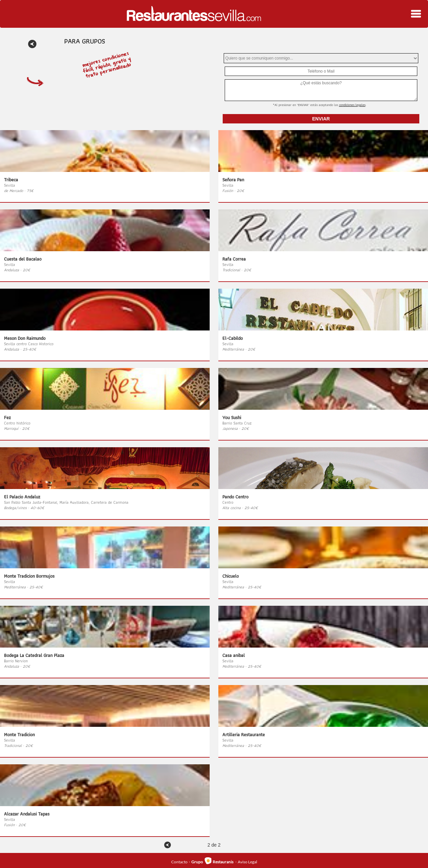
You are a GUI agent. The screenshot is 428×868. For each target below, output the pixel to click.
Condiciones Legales (352, 105)
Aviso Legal (247, 862)
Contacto (179, 862)
